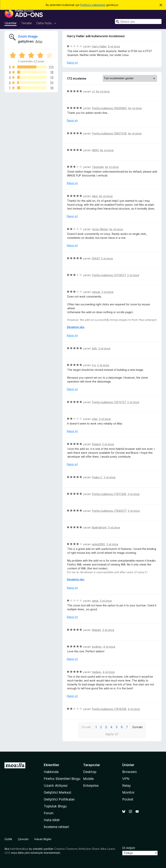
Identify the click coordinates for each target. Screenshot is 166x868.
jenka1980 (98, 544)
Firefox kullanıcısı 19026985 (109, 108)
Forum (49, 813)
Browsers (129, 772)
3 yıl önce (105, 419)
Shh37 (96, 258)
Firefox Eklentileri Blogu (62, 779)
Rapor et (72, 63)
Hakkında (51, 772)
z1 (93, 91)
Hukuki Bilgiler (43, 839)
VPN (126, 779)
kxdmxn (97, 647)
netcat (96, 292)
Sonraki (137, 727)
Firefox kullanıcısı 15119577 (109, 275)
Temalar (26, 23)
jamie (95, 601)
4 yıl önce (109, 647)
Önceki (86, 727)
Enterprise (91, 786)
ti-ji (94, 365)
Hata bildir (52, 820)
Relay (127, 786)
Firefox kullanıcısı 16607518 (109, 133)
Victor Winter (100, 229)
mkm (95, 196)
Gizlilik (8, 839)
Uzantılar (11, 23)
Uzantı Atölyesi (56, 786)
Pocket (128, 799)
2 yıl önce (107, 258)
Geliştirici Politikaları (59, 799)
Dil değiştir (129, 848)
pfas (95, 419)
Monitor (128, 792)
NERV (95, 150)
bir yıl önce (103, 91)
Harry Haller (99, 46)
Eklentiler (52, 765)
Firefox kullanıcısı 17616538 (109, 709)
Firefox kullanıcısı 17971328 (109, 494)
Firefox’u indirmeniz (93, 5)
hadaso (97, 672)
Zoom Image (28, 36)
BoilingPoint (99, 527)
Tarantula (98, 167)
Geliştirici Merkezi (57, 792)
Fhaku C (97, 477)
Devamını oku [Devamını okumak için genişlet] (76, 327)
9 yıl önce (114, 46)
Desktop (90, 772)
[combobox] (138, 21)
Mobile (88, 779)
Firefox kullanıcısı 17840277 (109, 511)
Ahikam (96, 630)
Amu (39, 41)
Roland (96, 444)
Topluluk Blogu (55, 806)
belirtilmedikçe (19, 849)
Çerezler (23, 839)
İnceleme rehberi (56, 827)
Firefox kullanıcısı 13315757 (109, 402)
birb (94, 348)
